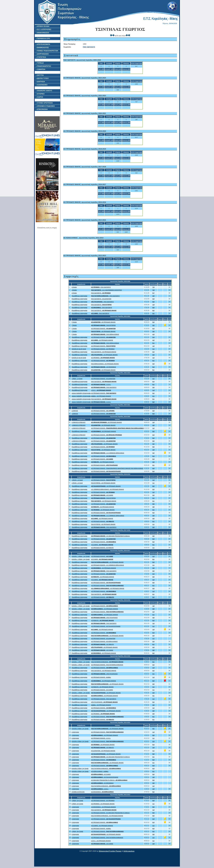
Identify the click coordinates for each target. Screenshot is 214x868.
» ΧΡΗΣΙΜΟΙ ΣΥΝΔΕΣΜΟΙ (45, 106)
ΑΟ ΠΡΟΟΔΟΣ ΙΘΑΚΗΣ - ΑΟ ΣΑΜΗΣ (102, 690)
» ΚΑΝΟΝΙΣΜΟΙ (42, 85)
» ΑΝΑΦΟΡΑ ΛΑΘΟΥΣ (44, 91)
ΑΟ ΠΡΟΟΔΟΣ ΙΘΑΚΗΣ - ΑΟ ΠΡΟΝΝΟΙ (103, 349)
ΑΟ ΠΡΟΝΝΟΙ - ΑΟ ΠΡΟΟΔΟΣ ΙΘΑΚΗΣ (103, 804)
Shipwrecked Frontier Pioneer (110, 851)
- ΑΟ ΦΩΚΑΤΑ (102, 644)
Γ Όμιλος (74, 322)
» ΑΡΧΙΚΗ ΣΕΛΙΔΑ (43, 26)
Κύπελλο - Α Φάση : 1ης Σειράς (81, 556)
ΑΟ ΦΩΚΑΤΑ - (102, 620)
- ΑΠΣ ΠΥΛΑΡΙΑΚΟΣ (104, 618)
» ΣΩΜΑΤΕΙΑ (41, 69)
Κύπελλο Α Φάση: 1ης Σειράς (80, 729)
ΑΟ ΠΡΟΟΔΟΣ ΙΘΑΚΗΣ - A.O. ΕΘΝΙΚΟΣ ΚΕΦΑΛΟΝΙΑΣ (108, 565)
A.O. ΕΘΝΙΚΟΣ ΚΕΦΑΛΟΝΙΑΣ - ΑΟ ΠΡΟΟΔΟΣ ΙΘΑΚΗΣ (108, 489)
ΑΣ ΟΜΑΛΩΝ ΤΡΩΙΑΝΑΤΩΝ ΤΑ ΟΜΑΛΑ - (109, 780)
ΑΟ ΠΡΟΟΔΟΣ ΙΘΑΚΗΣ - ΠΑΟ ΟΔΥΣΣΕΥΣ (104, 699)
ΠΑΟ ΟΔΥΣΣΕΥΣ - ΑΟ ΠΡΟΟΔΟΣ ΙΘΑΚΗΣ (104, 352)
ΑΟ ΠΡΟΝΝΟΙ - (103, 358)
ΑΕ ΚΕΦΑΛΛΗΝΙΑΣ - (100, 771)
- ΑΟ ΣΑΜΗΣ (102, 495)
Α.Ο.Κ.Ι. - (101, 390)
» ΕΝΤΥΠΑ (40, 75)
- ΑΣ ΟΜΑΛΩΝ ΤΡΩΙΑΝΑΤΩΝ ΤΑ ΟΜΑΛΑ (110, 536)
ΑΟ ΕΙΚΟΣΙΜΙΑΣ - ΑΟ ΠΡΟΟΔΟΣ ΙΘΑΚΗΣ (104, 807)
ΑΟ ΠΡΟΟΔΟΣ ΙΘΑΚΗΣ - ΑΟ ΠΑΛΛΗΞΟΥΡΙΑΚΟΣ (106, 626)
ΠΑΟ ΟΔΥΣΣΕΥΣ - (101, 293)
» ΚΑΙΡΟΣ (39, 97)
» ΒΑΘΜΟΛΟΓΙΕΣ (42, 47)
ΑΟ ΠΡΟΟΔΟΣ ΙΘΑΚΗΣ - (103, 329)
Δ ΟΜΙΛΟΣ (75, 411)
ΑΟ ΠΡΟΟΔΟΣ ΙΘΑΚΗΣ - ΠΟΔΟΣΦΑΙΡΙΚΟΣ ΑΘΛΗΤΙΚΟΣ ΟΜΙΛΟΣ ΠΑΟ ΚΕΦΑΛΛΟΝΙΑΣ (117, 468)
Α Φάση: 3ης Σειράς (77, 831)
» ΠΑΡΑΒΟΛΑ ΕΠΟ (43, 38)
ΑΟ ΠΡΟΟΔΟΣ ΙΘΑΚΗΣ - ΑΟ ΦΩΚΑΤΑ (102, 548)
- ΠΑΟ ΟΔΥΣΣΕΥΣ (101, 287)
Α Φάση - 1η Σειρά (77, 379)
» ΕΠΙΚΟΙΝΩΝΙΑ (42, 109)
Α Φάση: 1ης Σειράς (77, 801)
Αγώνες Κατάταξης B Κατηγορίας (81, 393)
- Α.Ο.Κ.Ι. (101, 384)
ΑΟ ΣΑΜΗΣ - (102, 545)
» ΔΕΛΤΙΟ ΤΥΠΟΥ (42, 78)
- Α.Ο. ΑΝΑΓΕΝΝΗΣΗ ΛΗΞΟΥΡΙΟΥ (107, 290)
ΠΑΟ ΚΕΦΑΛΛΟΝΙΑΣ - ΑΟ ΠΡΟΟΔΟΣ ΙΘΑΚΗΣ (105, 364)
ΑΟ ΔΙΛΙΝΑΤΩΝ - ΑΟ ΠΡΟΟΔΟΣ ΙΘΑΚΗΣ (103, 751)
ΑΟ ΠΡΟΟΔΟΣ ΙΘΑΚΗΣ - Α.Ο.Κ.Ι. (101, 738)
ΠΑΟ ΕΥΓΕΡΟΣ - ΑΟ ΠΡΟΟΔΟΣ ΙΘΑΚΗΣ (103, 483)
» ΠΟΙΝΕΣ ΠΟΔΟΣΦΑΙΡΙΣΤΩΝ (47, 51)
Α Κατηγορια (75, 732)
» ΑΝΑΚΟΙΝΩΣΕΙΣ (42, 33)
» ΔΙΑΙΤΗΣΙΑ (40, 82)
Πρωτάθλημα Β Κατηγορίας (80, 382)
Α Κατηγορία (75, 807)
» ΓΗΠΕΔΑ (40, 63)
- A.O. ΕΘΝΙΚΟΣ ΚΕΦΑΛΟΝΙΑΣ (108, 453)
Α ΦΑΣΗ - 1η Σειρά (77, 480)
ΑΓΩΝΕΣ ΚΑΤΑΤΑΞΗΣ (78, 792)
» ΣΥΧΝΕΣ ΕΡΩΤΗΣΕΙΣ (44, 103)
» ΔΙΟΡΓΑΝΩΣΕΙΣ (42, 54)
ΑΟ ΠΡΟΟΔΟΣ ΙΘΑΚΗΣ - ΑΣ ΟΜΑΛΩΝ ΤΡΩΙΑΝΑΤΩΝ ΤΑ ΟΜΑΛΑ (110, 813)
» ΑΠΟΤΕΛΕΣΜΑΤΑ (43, 44)
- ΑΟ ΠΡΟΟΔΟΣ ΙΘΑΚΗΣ (103, 322)
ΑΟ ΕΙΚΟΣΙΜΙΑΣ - (102, 792)
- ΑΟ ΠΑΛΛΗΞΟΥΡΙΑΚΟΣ (105, 777)
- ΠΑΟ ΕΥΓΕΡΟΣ (103, 325)
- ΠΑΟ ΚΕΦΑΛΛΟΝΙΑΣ (105, 334)
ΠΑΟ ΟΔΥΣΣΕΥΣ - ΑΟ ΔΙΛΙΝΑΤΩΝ (101, 299)
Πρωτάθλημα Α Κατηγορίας (79, 296)
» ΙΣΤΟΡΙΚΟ (40, 94)
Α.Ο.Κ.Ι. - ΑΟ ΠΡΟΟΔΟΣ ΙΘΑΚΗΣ (101, 841)
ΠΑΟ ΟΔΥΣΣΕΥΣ (89, 47)
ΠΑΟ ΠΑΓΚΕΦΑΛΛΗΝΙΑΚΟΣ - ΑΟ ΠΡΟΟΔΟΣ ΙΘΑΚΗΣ (107, 816)
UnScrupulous (129, 851)
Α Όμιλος (74, 287)
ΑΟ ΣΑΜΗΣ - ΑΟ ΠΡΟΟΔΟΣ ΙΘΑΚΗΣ (102, 826)
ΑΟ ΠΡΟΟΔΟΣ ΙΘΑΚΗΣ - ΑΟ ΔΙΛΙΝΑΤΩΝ (103, 379)
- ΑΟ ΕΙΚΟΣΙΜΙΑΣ (104, 367)
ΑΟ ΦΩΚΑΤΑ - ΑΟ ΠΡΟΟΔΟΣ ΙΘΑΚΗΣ (102, 687)
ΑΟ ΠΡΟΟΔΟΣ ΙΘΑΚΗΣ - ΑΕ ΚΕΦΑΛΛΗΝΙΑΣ (104, 641)
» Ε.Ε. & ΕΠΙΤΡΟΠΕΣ (44, 29)
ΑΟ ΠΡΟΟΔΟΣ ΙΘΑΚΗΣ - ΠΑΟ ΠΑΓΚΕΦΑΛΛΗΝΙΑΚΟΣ (107, 665)
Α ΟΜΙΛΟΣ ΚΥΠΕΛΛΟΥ (79, 422)
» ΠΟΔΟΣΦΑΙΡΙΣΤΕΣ (43, 66)
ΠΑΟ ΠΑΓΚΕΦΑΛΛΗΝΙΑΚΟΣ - (107, 662)
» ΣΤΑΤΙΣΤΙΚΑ (41, 57)
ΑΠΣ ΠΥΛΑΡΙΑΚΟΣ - (104, 702)
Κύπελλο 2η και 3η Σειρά (79, 349)
